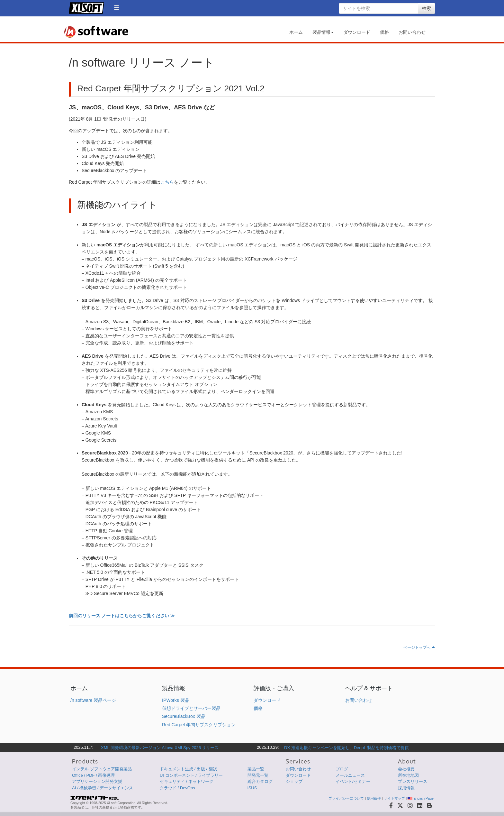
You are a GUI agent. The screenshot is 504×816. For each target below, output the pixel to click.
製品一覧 (256, 769)
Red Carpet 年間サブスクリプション (199, 725)
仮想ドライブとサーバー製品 (191, 708)
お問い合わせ (412, 32)
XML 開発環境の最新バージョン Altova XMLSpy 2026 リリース (160, 748)
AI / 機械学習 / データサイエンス (103, 788)
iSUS (252, 788)
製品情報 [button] (323, 32)
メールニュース (350, 775)
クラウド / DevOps (177, 788)
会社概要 (406, 769)
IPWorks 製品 (176, 700)
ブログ (342, 769)
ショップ (294, 781)
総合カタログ (260, 781)
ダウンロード (357, 32)
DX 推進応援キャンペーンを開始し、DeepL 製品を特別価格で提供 (346, 748)
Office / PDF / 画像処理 (93, 775)
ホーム (296, 32)
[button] (117, 8)
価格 (384, 32)
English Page (421, 798)
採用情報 (406, 788)
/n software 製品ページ (93, 700)
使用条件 (374, 798)
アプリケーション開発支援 (97, 781)
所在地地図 (408, 775)
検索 (427, 8)
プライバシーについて (346, 798)
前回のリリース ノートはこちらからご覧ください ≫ (122, 616)
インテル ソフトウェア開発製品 (102, 769)
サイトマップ (394, 798)
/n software (96, 32)
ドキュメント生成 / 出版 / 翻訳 (188, 769)
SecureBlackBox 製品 (184, 716)
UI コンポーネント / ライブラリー (191, 775)
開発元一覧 (258, 775)
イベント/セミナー (353, 781)
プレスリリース (413, 781)
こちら (167, 182)
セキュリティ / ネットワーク (187, 781)
